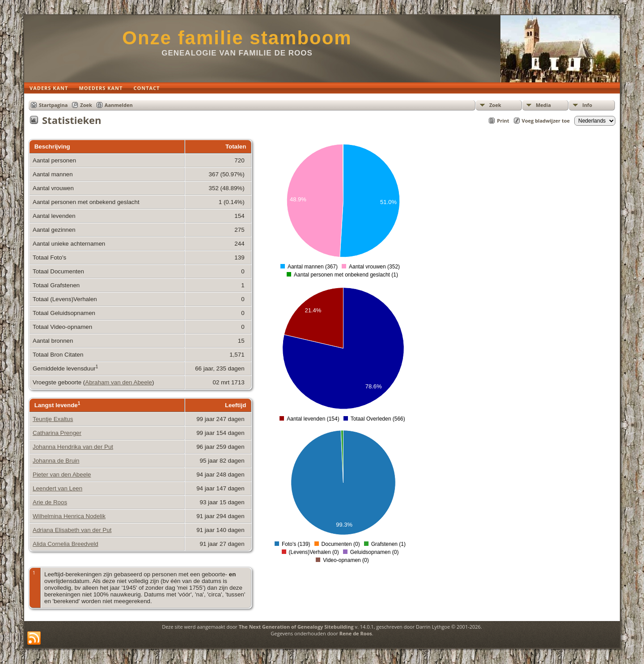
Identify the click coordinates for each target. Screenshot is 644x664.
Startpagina (53, 105)
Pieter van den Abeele (62, 475)
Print (503, 121)
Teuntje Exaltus (53, 419)
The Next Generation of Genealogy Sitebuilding (296, 627)
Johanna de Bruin (56, 461)
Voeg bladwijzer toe (546, 121)
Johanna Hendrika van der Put (73, 447)
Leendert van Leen (57, 488)
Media (543, 105)
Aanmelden (119, 105)
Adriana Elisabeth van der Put (72, 530)
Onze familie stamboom (237, 38)
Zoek (495, 105)
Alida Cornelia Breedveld (66, 544)
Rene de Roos (356, 633)
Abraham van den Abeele (119, 382)
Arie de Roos (50, 502)
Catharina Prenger (57, 433)
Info (587, 105)
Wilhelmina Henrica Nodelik (69, 516)
